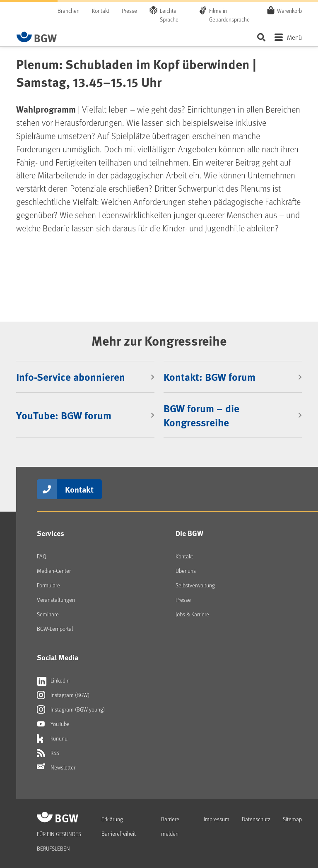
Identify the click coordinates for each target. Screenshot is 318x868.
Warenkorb (289, 10)
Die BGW (189, 533)
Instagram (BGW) (63, 695)
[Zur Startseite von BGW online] (37, 37)
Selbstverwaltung (195, 585)
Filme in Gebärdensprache (229, 15)
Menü (294, 37)
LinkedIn (53, 680)
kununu (52, 738)
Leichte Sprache (169, 15)
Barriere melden (170, 826)
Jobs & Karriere (192, 614)
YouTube (53, 724)
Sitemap (292, 819)
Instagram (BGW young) (71, 709)
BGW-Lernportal (55, 629)
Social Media (58, 657)
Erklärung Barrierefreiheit (119, 826)
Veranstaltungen (56, 600)
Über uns (186, 571)
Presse (129, 11)
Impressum (217, 819)
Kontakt (101, 11)
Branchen (69, 11)
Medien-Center (54, 571)
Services (51, 533)
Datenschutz (256, 819)
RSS (48, 753)
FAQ (42, 556)
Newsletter (56, 767)
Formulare (48, 585)
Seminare (48, 614)
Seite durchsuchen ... (261, 37)
